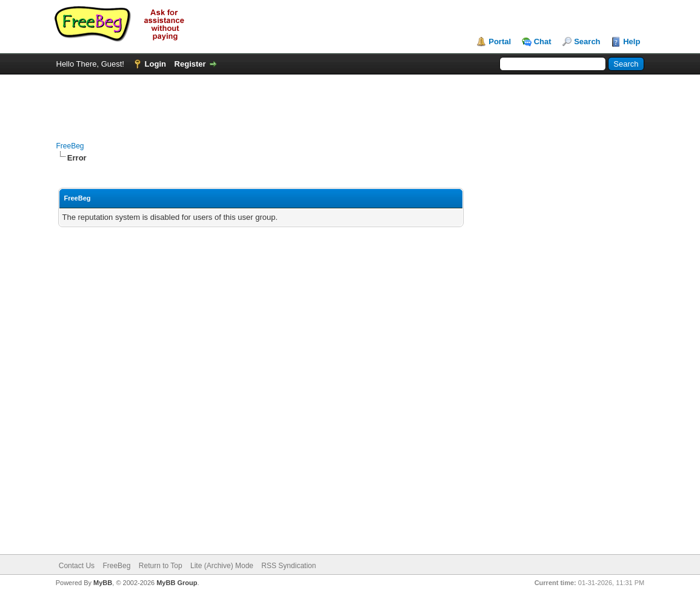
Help (632, 41)
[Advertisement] (350, 102)
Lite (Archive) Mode (222, 566)
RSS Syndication (288, 566)
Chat (543, 41)
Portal (500, 41)
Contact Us (77, 566)
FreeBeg (70, 146)
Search (587, 41)
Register (190, 64)
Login (155, 64)
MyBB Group (177, 583)
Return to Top (161, 566)
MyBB (103, 583)
